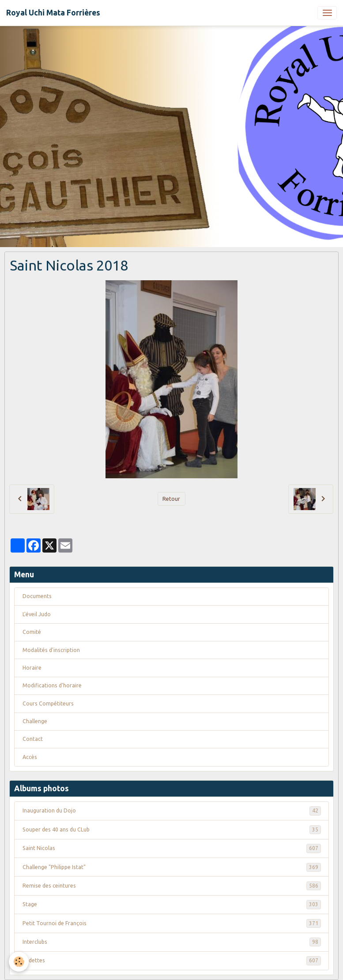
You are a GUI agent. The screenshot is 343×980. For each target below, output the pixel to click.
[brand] (53, 13)
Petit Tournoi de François (172, 923)
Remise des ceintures (172, 886)
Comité (32, 632)
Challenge (35, 721)
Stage (172, 904)
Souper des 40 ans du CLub (172, 830)
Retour (171, 499)
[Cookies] (19, 962)
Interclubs (172, 942)
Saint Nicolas (172, 848)
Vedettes (172, 961)
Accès (30, 757)
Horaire (32, 668)
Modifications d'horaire (52, 685)
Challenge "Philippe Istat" (172, 867)
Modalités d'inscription (51, 650)
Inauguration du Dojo (172, 811)
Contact (33, 739)
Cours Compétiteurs (48, 704)
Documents (37, 596)
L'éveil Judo (37, 614)
